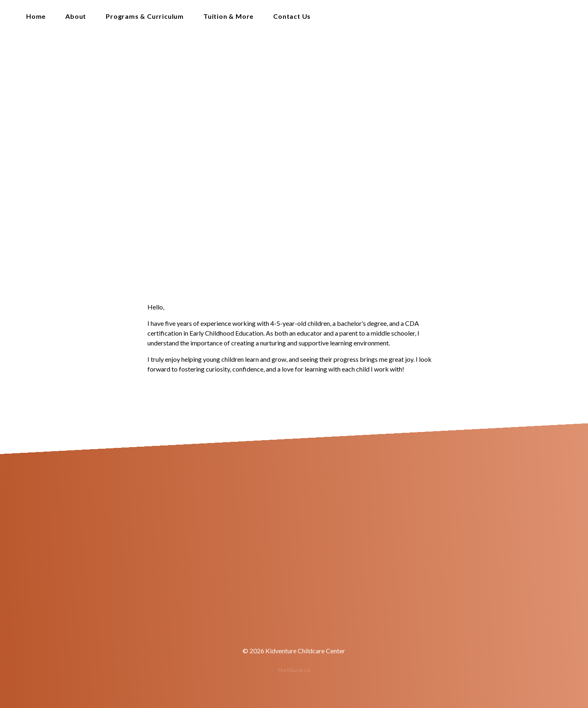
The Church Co (294, 670)
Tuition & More (228, 17)
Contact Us (292, 17)
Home (36, 17)
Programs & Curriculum (145, 17)
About (76, 17)
